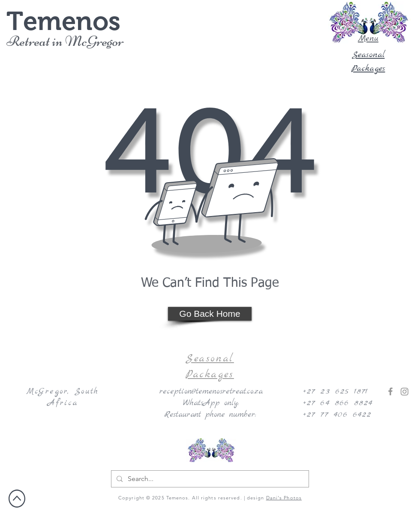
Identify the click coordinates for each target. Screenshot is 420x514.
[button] (368, 22)
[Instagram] (405, 391)
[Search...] (209, 479)
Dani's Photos (284, 498)
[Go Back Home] (210, 314)
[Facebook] (390, 391)
